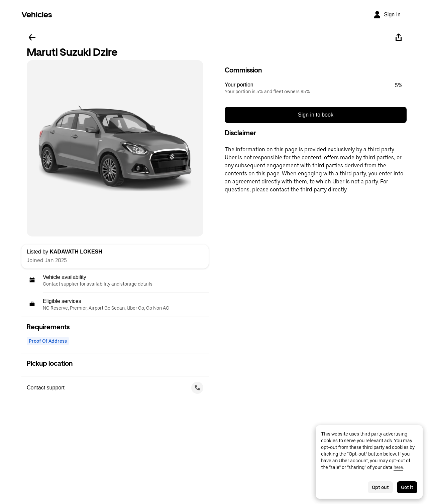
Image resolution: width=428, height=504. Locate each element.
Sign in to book (316, 115)
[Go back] (32, 37)
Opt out (380, 487)
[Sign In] (387, 15)
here (398, 467)
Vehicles (37, 15)
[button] (316, 88)
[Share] (399, 37)
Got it (407, 487)
